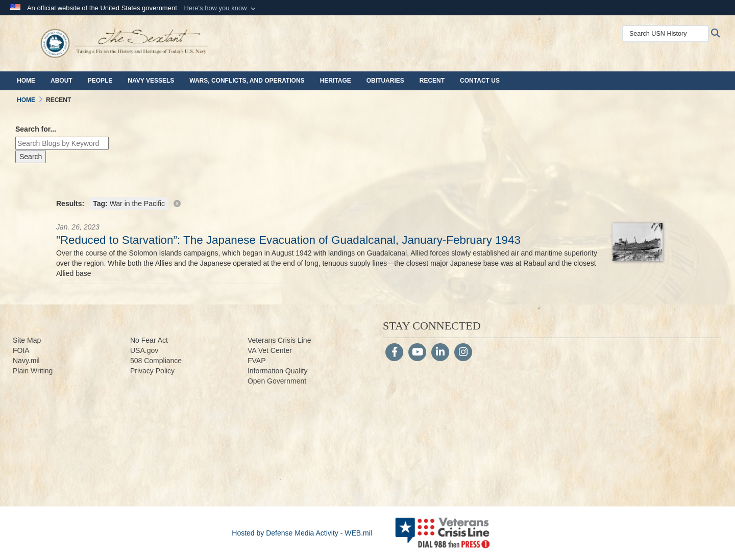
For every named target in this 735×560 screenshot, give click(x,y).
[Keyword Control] (62, 143)
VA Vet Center (270, 350)
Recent (432, 81)
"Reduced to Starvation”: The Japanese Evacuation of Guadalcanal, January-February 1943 (288, 240)
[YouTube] (417, 353)
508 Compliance (156, 361)
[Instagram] (463, 353)
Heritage (336, 81)
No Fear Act (149, 340)
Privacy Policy (152, 371)
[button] (221, 8)
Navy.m (24, 361)
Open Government (277, 381)
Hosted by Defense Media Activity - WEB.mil (302, 533)
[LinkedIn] (440, 353)
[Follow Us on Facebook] (394, 353)
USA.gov (144, 350)
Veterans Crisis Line (279, 340)
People (100, 81)
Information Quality (278, 371)
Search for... (36, 129)
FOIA (21, 350)
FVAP (257, 361)
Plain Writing (33, 371)
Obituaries (385, 81)
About (62, 81)
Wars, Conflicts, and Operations (247, 81)
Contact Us (480, 81)
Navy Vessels (151, 81)
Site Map (27, 340)
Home (26, 81)
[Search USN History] (666, 34)
